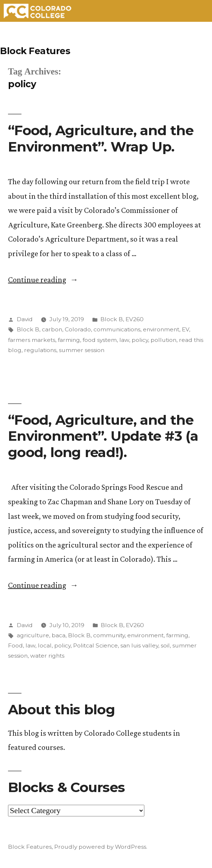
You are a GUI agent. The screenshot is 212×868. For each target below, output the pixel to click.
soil (165, 645)
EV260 (135, 319)
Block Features (35, 51)
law (124, 340)
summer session (82, 350)
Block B (112, 319)
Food (15, 645)
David (25, 319)
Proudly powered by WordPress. (101, 847)
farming (69, 340)
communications (117, 329)
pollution (163, 340)
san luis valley (139, 645)
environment (161, 329)
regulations (40, 350)
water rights (47, 656)
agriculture (33, 635)
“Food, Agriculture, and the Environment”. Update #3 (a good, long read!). (103, 436)
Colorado (78, 329)
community (109, 635)
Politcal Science (95, 645)
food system (100, 340)
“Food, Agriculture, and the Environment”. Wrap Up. (101, 138)
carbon (52, 329)
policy (140, 340)
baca (59, 635)
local (45, 645)
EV (185, 329)
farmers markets (32, 340)
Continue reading (43, 280)
